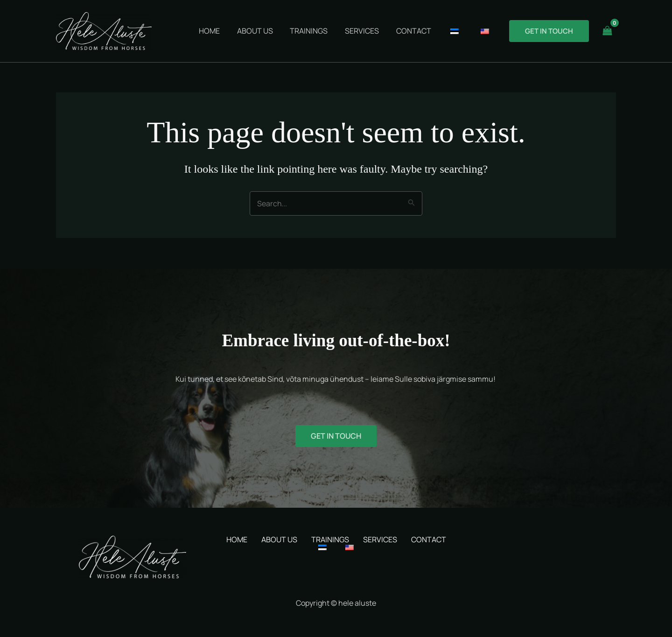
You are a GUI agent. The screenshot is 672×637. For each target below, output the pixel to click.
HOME (237, 539)
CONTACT (429, 539)
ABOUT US (279, 539)
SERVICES (380, 539)
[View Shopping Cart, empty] (607, 31)
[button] (549, 31)
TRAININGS (330, 539)
